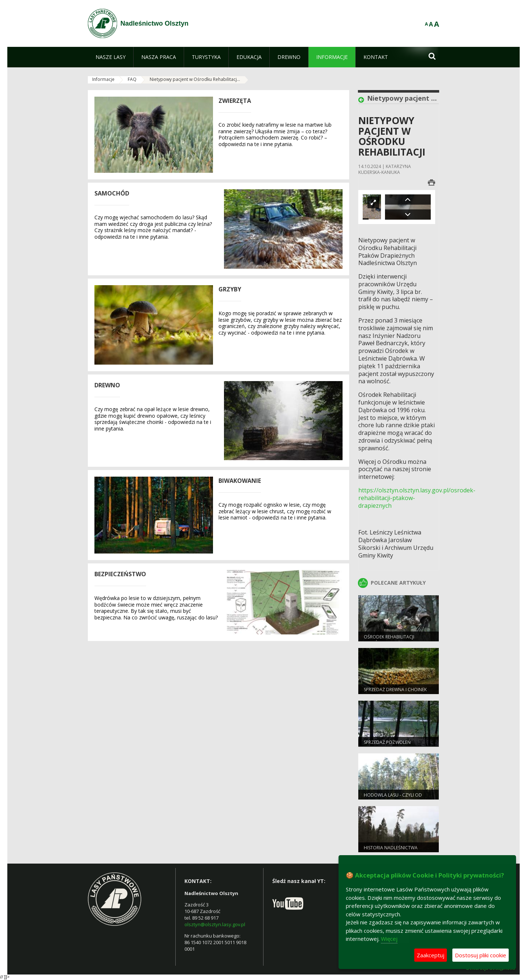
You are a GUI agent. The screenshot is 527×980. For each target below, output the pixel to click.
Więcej (389, 939)
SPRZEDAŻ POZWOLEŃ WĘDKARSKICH (387, 745)
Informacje (103, 79)
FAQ (132, 79)
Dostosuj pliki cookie (481, 955)
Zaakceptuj (431, 955)
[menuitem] (111, 57)
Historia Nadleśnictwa (391, 848)
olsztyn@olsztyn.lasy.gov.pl (215, 924)
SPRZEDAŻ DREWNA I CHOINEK (395, 690)
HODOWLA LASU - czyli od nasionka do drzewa (393, 798)
